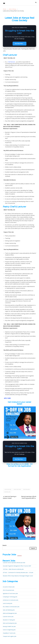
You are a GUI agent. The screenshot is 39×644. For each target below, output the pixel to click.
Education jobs (8, 489)
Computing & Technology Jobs (10, 597)
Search (4, 545)
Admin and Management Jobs (10, 613)
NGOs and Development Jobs (10, 623)
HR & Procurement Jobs (9, 590)
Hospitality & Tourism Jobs (9, 633)
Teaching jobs (7, 492)
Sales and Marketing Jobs (9, 610)
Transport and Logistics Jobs (10, 636)
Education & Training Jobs (9, 620)
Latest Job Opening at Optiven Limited (10, 497)
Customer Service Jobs (8, 617)
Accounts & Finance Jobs (9, 587)
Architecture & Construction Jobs (11, 600)
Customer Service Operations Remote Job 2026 (14, 563)
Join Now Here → (20, 44)
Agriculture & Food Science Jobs (10, 593)
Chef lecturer (12, 62)
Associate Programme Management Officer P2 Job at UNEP (17, 566)
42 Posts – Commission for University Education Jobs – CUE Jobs (18, 572)
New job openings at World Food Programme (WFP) (29, 497)
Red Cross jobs (27, 489)
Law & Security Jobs (8, 603)
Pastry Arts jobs (17, 489)
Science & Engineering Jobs (9, 630)
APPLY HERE (7, 398)
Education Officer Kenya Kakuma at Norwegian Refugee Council (18, 576)
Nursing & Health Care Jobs (9, 626)
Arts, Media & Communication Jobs (11, 607)
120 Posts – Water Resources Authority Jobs (13, 569)
